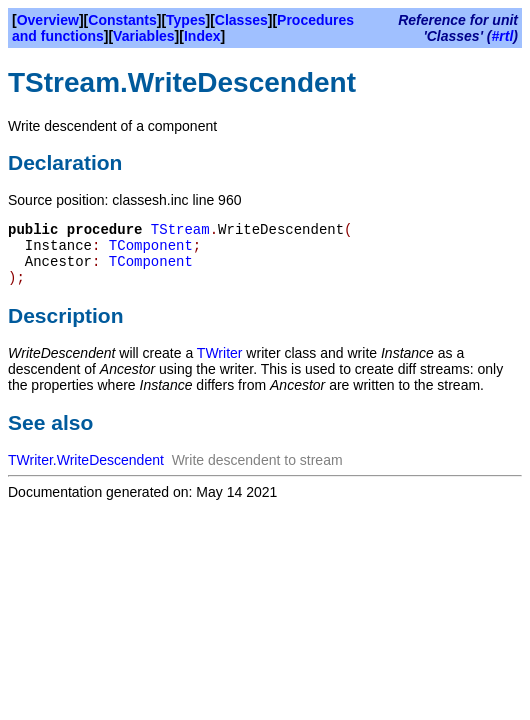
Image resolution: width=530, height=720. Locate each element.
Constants (122, 20)
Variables (144, 36)
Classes (241, 20)
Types (185, 20)
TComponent (151, 246)
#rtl (503, 36)
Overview (48, 20)
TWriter (220, 353)
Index (202, 36)
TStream (180, 230)
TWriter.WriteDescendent (86, 460)
